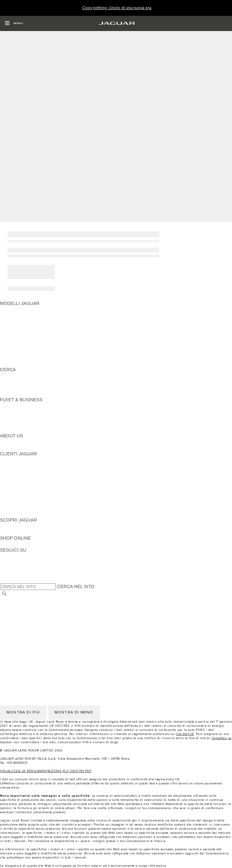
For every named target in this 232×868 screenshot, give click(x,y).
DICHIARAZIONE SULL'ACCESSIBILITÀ (41, 648)
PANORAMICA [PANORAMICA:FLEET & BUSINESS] (15, 406)
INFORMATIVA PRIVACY (25, 606)
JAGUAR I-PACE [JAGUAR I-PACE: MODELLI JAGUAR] (17, 321)
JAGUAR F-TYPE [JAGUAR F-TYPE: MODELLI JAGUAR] (18, 327)
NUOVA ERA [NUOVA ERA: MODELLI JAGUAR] (13, 364)
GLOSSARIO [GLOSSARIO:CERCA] (13, 382)
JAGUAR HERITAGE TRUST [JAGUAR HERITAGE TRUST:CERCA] (29, 394)
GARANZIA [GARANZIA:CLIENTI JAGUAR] (12, 496)
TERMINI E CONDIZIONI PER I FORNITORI (45, 624)
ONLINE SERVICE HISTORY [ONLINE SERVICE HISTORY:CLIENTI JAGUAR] (30, 490)
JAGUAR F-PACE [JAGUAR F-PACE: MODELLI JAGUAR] (18, 309)
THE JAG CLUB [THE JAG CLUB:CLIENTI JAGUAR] (16, 472)
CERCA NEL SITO (76, 586)
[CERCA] (4, 594)
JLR (4, 442)
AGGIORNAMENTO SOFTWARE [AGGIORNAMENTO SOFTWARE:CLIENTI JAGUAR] (34, 484)
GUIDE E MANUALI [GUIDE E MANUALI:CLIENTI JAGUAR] (20, 478)
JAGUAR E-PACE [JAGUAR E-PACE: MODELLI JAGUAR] (18, 315)
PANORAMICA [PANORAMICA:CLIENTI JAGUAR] (15, 460)
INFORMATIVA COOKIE (24, 612)
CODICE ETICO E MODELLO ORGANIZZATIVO (49, 618)
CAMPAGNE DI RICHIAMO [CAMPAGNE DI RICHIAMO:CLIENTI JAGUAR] (28, 514)
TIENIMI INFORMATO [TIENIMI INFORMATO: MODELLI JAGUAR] (22, 358)
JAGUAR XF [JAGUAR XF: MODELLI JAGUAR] (13, 339)
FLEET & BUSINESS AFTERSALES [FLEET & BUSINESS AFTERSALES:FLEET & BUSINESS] (37, 424)
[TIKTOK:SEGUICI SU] (11, 562)
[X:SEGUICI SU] (4, 580)
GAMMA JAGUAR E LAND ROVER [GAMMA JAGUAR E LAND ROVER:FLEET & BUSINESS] (36, 412)
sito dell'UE (185, 734)
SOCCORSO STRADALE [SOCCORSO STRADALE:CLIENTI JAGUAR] (26, 502)
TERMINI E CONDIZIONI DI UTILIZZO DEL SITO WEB (56, 600)
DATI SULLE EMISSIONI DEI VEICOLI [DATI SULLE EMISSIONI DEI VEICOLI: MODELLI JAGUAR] (39, 352)
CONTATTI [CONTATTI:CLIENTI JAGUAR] (11, 508)
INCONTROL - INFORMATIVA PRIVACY (41, 636)
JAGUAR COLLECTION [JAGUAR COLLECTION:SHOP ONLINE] (24, 544)
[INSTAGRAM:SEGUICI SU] (16, 556)
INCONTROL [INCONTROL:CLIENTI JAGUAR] (13, 466)
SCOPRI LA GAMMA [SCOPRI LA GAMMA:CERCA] (21, 376)
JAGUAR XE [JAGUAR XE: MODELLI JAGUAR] (13, 333)
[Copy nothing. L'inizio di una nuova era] (117, 8)
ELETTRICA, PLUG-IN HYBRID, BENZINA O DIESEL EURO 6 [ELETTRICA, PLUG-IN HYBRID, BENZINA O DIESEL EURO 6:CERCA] (63, 388)
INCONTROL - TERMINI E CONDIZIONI (41, 630)
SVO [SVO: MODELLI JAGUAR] (5, 345)
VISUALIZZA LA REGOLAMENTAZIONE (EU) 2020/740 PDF (46, 771)
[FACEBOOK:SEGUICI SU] (15, 574)
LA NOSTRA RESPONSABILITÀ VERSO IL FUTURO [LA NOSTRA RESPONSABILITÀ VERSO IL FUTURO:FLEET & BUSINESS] (54, 418)
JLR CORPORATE (19, 642)
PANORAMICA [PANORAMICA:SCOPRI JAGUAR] (15, 526)
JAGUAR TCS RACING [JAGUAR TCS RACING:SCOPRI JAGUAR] (24, 532)
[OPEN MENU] (14, 23)
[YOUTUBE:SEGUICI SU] (13, 568)
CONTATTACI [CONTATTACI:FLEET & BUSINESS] (14, 430)
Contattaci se (222, 738)
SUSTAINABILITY (18, 448)
